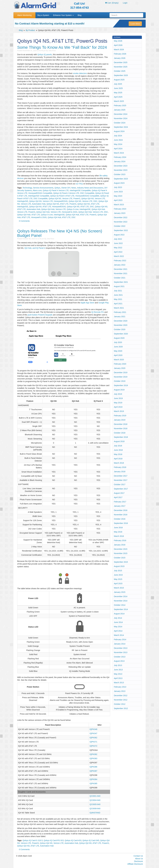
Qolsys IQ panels (45, 55)
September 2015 (121, 562)
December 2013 (121, 648)
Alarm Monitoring (24, 15)
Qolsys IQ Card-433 (73, 840)
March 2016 (119, 536)
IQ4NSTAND (95, 813)
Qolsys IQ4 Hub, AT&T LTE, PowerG (81, 215)
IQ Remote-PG (98, 312)
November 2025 (121, 67)
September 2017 (121, 489)
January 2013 (120, 691)
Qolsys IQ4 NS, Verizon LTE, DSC (83, 201)
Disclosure (138, 861)
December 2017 (121, 476)
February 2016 (120, 540)
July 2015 (118, 571)
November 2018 (121, 428)
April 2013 (118, 678)
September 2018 (121, 437)
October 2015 (120, 558)
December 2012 (121, 695)
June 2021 (118, 295)
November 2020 (121, 325)
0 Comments (24, 221)
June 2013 (118, 670)
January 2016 (120, 545)
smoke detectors (80, 73)
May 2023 (118, 196)
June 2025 (118, 88)
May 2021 (118, 299)
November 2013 (121, 652)
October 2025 (120, 71)
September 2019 (121, 385)
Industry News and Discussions (90, 188)
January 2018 (120, 472)
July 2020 (118, 342)
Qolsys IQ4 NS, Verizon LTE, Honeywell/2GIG (48, 201)
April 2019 (118, 407)
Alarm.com (37, 190)
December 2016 (121, 510)
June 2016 (118, 528)
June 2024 (118, 140)
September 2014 (121, 609)
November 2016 (121, 515)
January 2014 (120, 644)
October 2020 (120, 329)
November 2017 (121, 480)
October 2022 (120, 226)
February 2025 (120, 106)
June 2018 (118, 450)
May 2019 (118, 403)
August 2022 (119, 235)
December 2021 (121, 269)
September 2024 (121, 127)
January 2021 (120, 317)
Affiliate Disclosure (135, 864)
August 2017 (119, 493)
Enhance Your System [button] (63, 15)
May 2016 (118, 532)
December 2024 (121, 114)
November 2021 (121, 273)
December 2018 (121, 424)
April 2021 (118, 304)
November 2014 (121, 601)
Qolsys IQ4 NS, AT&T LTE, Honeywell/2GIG (47, 207)
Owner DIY (66, 188)
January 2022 (120, 265)
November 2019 (121, 377)
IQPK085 (93, 783)
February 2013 (120, 687)
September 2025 (121, 75)
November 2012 (121, 700)
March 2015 (119, 588)
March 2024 (119, 153)
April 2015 (118, 584)
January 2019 (120, 420)
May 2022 (118, 248)
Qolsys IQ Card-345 (91, 840)
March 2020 (119, 360)
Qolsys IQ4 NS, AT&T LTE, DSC (80, 207)
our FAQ (79, 184)
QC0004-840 (95, 800)
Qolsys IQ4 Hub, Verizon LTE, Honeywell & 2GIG (57, 212)
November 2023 (121, 170)
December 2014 (121, 596)
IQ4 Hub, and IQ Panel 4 (35, 248)
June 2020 (118, 347)
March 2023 (119, 205)
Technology (27, 188)
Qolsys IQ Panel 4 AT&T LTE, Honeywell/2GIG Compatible (75, 196)
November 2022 (121, 222)
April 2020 (118, 355)
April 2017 (118, 497)
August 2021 (119, 286)
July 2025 (118, 84)
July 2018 (118, 446)
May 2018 (118, 454)
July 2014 (118, 618)
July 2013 (118, 665)
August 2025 (119, 80)
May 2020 (118, 351)
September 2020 (121, 334)
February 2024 (120, 157)
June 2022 (118, 243)
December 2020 (121, 321)
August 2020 (119, 338)
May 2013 (118, 674)
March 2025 (119, 101)
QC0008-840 (95, 809)
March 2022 (119, 256)
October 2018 (120, 433)
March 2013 (119, 683)
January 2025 (120, 110)
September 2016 (121, 523)
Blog (80, 15)
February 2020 (120, 364)
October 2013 (120, 657)
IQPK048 (93, 729)
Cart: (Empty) (112, 3)
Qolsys (57, 188)
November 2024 (121, 118)
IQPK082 (93, 754)
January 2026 (120, 58)
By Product (30, 30)
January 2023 (120, 213)
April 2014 (118, 631)
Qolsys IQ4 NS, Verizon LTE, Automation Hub (59, 843)
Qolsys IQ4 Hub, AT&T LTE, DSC (62, 217)
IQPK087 (93, 771)
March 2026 (119, 50)
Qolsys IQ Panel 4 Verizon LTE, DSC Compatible (74, 193)
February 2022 (120, 261)
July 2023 (118, 187)
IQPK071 (93, 742)
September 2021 (121, 282)
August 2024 (119, 131)
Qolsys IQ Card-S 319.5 (33, 840)
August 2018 (119, 441)
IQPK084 (93, 779)
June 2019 (118, 398)
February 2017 (120, 502)
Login (125, 3)
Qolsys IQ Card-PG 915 (54, 840)
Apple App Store (87, 303)
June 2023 (118, 192)
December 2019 (121, 372)
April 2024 (118, 149)
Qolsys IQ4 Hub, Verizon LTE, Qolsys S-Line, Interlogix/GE (66, 209)
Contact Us (138, 856)
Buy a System (43, 15)
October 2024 (120, 123)
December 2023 (121, 166)
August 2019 (119, 390)
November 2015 (121, 553)
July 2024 (118, 136)
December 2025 (121, 62)
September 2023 (121, 179)
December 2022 (121, 217)
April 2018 (118, 459)
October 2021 (120, 278)
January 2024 (120, 161)
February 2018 (120, 467)
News (74, 188)
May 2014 (118, 627)
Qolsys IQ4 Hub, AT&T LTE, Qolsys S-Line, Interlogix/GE (41, 215)
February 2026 (120, 54)
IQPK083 (93, 758)
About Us (139, 859)
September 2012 (121, 708)
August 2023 (119, 183)
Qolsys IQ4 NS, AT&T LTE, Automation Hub (35, 846)
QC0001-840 (95, 796)
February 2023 (120, 209)
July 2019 (118, 394)
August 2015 (119, 566)
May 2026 (118, 41)
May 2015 (118, 579)
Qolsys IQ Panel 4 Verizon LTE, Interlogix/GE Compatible (67, 190)
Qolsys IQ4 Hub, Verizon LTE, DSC (93, 212)
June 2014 (118, 622)
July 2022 (118, 239)
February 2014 (120, 639)
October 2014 (120, 605)
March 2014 (119, 635)
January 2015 (120, 592)
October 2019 (120, 381)
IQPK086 (93, 767)
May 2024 (118, 144)
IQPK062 (93, 738)
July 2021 (118, 291)
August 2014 (119, 614)
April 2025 (118, 97)
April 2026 (118, 45)
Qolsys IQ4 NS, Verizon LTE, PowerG (64, 198)
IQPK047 (93, 733)
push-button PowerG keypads (40, 315)
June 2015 (118, 575)
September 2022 (121, 230)
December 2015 (121, 549)
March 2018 (119, 463)
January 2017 (120, 506)
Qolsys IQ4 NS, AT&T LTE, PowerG (61, 204)
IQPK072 (93, 746)
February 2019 (120, 416)
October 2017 (120, 484)
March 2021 (119, 308)
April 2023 (118, 200)
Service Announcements (43, 188)
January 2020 (120, 368)
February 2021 (120, 312)
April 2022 (118, 252)
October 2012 (120, 704)
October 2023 (120, 174)
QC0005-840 (95, 804)
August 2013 (119, 661)
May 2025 (118, 93)
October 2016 (120, 519)
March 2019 (119, 411)
